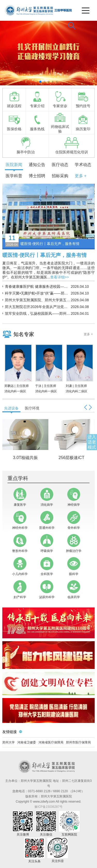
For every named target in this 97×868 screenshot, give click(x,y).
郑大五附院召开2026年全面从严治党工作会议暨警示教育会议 (38, 307)
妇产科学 (20, 590)
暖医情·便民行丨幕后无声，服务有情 (44, 255)
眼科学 (74, 566)
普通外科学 (47, 520)
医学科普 (14, 176)
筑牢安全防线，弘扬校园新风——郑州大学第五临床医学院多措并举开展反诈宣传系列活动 (38, 313)
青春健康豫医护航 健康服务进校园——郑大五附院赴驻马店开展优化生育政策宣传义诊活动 (38, 286)
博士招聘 (37, 176)
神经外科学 (20, 520)
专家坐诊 (60, 99)
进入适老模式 (92, 442)
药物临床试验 (60, 122)
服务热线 (37, 122)
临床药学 (74, 590)
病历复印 (83, 122)
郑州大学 (9, 742)
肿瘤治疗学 (74, 543)
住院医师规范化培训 (72, 146)
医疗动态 (60, 165)
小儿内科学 (20, 566)
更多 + (81, 176)
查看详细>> (59, 277)
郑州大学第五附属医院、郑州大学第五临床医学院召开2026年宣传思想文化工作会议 (38, 300)
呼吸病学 (47, 543)
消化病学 (47, 497)
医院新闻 (14, 165)
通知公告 (37, 165)
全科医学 (47, 566)
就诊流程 (14, 99)
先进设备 (11, 408)
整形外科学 (20, 543)
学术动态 (83, 165)
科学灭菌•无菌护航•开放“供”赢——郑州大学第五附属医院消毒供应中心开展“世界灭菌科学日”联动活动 (38, 293)
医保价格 (14, 122)
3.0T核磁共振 (25, 458)
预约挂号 (83, 99)
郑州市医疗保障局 (78, 742)
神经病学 (74, 497)
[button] (40, 82)
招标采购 (60, 176)
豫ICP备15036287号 (48, 807)
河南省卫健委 (27, 742)
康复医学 (20, 497)
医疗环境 (32, 408)
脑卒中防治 (26, 146)
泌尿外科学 (47, 590)
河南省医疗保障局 (51, 742)
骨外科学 (74, 520)
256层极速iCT (72, 458)
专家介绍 (37, 99)
